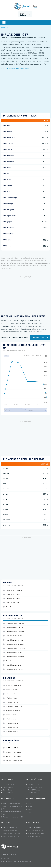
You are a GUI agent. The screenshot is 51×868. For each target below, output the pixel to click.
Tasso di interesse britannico (14, 632)
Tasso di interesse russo (12, 661)
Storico (4, 27)
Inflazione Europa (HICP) (35, 833)
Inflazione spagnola (11, 723)
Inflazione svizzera (10, 727)
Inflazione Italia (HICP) (34, 836)
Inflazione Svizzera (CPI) (10, 836)
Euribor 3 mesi (7, 790)
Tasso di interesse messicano (14, 657)
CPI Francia (8, 149)
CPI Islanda (7, 186)
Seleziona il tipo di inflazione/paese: (14, 337)
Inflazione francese (11, 702)
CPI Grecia (7, 167)
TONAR (29, 812)
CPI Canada (8, 131)
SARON (29, 804)
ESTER (29, 806)
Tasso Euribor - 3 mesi (12, 599)
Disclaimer (5, 855)
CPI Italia (7, 192)
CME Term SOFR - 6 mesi (12, 756)
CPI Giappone (8, 161)
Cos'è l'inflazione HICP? (34, 831)
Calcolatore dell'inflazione (13, 686)
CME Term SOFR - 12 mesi (13, 760)
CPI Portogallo (9, 210)
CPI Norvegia (8, 204)
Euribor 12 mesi (7, 793)
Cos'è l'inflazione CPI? (9, 828)
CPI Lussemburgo (10, 198)
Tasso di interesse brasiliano (14, 628)
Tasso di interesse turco (12, 665)
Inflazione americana (11, 690)
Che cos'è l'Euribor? (8, 784)
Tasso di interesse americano (14, 623)
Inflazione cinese (10, 698)
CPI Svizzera (8, 246)
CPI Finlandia (8, 143)
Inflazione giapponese (12, 711)
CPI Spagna (8, 222)
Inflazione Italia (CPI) (9, 831)
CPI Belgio (7, 125)
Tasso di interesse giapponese (14, 648)
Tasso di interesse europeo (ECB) (13, 817)
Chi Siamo (13, 855)
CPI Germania (8, 155)
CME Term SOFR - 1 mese (12, 748)
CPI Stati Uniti (9, 228)
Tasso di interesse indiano (13, 653)
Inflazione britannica (11, 694)
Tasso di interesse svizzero (13, 669)
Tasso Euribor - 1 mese (12, 594)
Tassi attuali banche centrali (11, 804)
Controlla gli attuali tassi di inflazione (15, 68)
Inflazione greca (10, 715)
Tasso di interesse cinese (12, 636)
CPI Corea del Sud (10, 137)
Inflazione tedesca (10, 732)
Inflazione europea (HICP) (13, 707)
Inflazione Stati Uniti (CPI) (10, 833)
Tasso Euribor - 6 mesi (12, 603)
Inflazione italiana (10, 719)
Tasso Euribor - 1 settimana (13, 590)
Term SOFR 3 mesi (33, 793)
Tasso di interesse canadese (13, 644)
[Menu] (4, 22)
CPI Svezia (7, 240)
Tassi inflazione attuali (34, 828)
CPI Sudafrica (8, 234)
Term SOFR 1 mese (33, 790)
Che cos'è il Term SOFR (34, 787)
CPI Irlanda (7, 180)
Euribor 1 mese (7, 787)
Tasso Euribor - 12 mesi (12, 607)
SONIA (29, 809)
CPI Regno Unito (9, 216)
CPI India (7, 174)
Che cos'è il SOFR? (33, 784)
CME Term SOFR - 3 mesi (12, 752)
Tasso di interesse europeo (13, 640)
